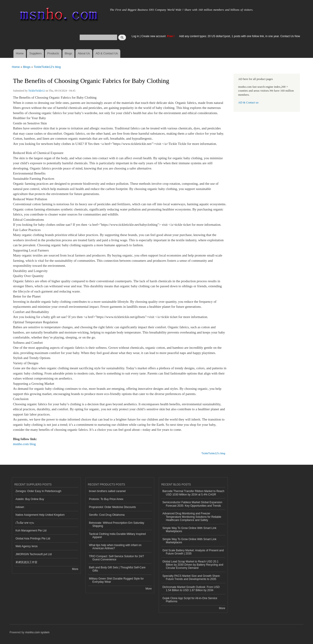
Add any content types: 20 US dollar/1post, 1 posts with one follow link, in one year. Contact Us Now (240, 36)
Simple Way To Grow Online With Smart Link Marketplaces (189, 530)
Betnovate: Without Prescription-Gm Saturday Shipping (117, 524)
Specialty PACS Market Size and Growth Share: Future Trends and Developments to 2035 (191, 577)
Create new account (154, 36)
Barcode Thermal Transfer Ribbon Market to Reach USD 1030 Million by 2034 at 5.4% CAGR (193, 493)
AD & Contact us (248, 103)
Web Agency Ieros (27, 546)
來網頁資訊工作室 (26, 562)
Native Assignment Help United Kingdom (40, 515)
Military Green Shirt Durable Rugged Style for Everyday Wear (116, 580)
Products (53, 53)
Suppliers (36, 53)
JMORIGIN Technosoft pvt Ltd (34, 554)
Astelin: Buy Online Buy (30, 499)
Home (20, 53)
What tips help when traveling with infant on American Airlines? (115, 547)
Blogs (68, 53)
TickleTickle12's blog (47, 67)
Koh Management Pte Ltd (31, 531)
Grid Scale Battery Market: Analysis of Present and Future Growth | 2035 (193, 552)
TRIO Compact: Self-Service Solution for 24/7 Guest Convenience (117, 558)
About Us (84, 53)
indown (20, 507)
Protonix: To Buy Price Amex (106, 499)
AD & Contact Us (107, 53)
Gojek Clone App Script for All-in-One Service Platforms (190, 600)
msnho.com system (37, 632)
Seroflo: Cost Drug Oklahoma (107, 515)
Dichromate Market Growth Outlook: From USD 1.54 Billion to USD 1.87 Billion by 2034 (191, 589)
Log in (135, 36)
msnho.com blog (24, 444)
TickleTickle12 (36, 91)
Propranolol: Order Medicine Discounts (113, 507)
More (75, 569)
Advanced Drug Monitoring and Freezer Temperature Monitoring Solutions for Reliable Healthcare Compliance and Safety (192, 517)
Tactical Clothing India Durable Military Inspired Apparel (117, 536)
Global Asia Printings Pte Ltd (33, 539)
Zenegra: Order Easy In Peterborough (38, 491)
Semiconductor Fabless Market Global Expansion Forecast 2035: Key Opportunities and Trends (192, 504)
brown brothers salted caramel (107, 491)
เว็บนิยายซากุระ (25, 523)
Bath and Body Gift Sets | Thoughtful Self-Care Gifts (117, 569)
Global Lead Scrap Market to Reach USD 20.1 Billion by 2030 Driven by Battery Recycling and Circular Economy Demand (193, 565)
